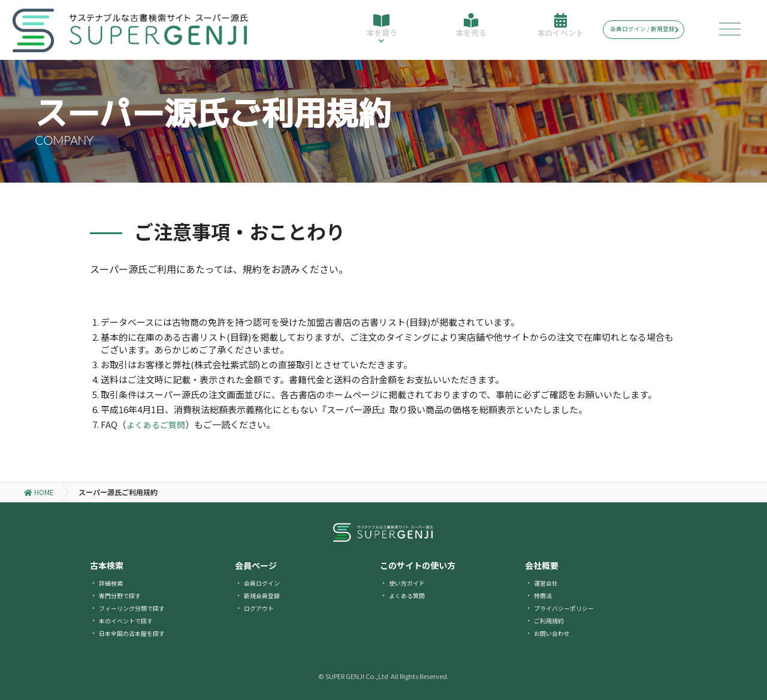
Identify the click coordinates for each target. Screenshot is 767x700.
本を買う (380, 34)
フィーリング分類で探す (138, 607)
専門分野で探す (124, 595)
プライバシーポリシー (570, 607)
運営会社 (548, 582)
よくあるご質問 (158, 424)
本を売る (469, 31)
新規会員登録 (265, 595)
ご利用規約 (552, 620)
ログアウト (262, 607)
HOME (39, 492)
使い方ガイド (410, 582)
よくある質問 (410, 595)
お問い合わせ (555, 633)
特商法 (545, 595)
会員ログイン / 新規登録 (653, 29)
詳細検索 (113, 582)
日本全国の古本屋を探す (138, 633)
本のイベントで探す (131, 620)
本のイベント (557, 31)
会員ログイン (265, 582)
